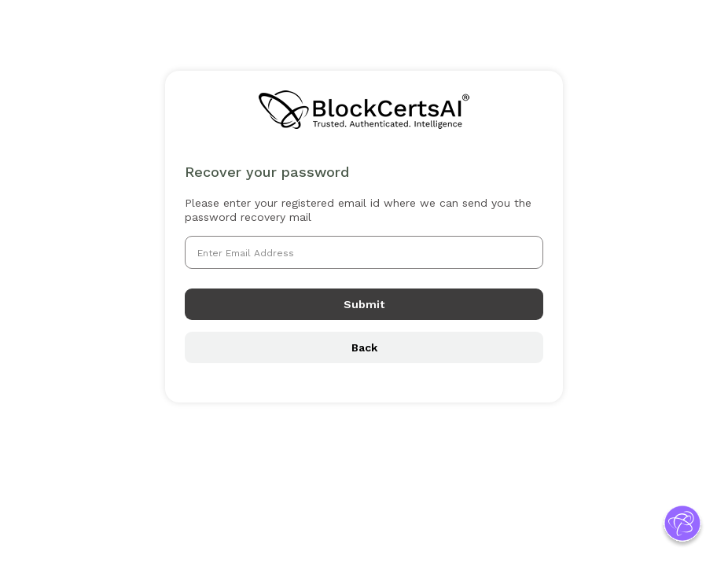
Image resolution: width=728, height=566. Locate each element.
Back (364, 347)
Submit (364, 304)
